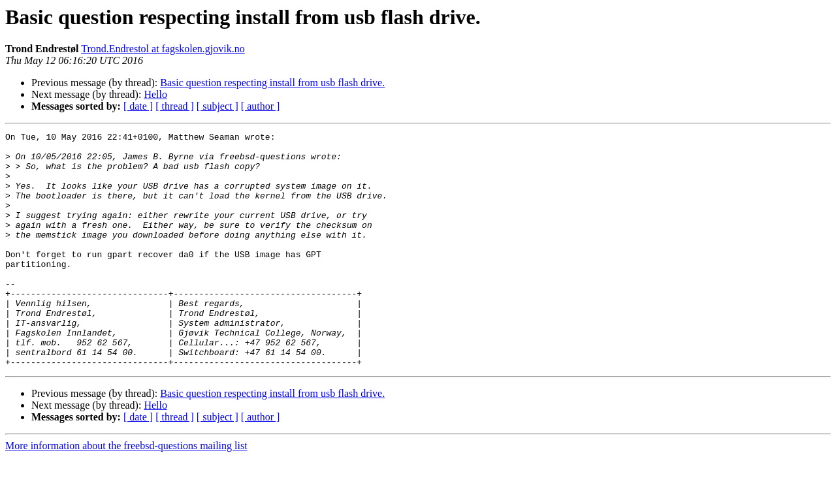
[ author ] (261, 106)
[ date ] (138, 106)
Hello (155, 94)
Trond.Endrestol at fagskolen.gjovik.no (163, 49)
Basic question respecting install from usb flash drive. (272, 83)
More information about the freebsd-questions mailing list (126, 493)
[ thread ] (175, 106)
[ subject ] (217, 106)
